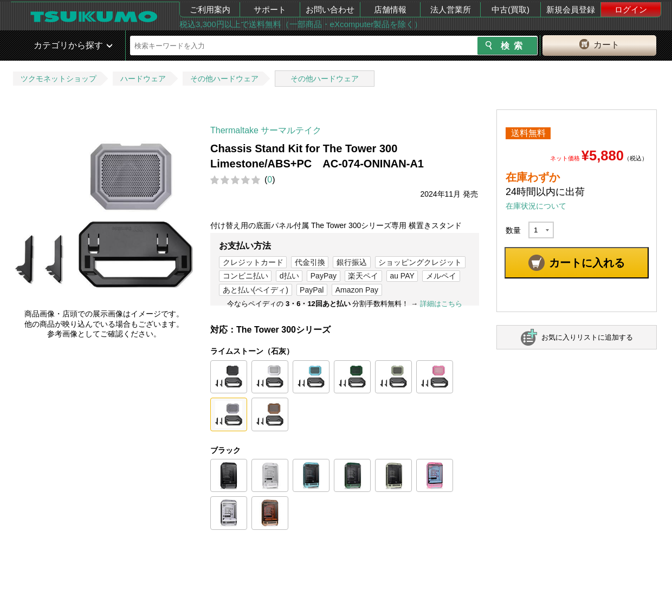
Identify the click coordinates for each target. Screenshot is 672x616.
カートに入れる (587, 263)
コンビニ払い (245, 276)
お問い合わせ (330, 9)
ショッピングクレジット (420, 262)
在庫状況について (536, 206)
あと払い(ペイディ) (256, 290)
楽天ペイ (363, 276)
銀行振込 (352, 262)
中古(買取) (511, 9)
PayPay (324, 276)
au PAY (402, 276)
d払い (289, 276)
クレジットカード (253, 262)
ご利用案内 (210, 9)
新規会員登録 (571, 9)
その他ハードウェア (224, 79)
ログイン (631, 9)
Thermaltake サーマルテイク (266, 130)
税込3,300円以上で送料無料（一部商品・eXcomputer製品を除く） (301, 24)
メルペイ (441, 276)
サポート (270, 9)
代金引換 (310, 262)
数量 (513, 230)
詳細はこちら (441, 304)
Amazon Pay (357, 290)
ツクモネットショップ (59, 79)
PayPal (312, 290)
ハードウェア (143, 79)
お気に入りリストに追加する (587, 337)
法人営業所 (451, 9)
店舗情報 (390, 9)
